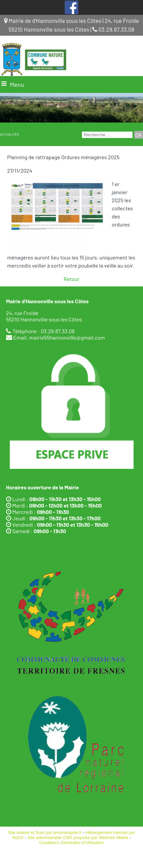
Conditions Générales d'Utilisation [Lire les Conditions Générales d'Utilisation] (71, 843)
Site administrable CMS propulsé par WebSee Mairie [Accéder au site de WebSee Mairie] (78, 838)
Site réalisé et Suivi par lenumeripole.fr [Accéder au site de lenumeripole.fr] (45, 832)
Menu (17, 84)
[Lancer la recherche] (139, 135)
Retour (72, 279)
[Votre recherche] (107, 135)
